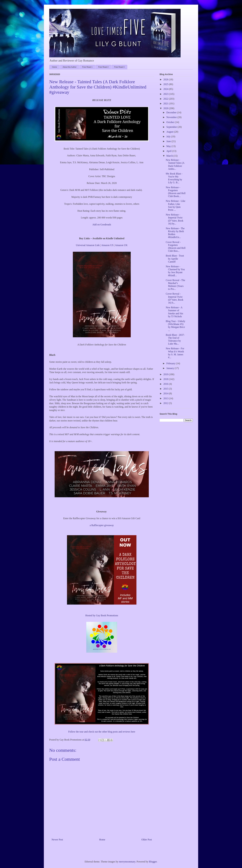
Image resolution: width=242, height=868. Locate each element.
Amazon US (107, 245)
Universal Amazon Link (88, 245)
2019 (166, 374)
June (169, 141)
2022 (166, 99)
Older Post (147, 840)
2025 (166, 84)
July (169, 136)
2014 (166, 393)
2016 (166, 384)
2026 (166, 79)
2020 (166, 108)
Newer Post (57, 840)
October (171, 122)
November (172, 117)
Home (54, 67)
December (172, 112)
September (172, 127)
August (170, 132)
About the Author (70, 67)
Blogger (153, 862)
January (171, 368)
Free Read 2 (103, 67)
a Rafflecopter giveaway (102, 525)
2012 (166, 403)
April (169, 151)
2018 (166, 379)
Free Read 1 (87, 67)
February (171, 363)
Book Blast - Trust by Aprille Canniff (175, 259)
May (169, 146)
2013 (166, 398)
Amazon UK (121, 245)
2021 (166, 104)
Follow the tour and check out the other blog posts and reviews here (102, 732)
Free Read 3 (119, 67)
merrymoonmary (127, 862)
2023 (166, 94)
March (170, 156)
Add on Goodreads (102, 225)
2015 (166, 389)
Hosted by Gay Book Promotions (102, 615)
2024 (166, 89)
